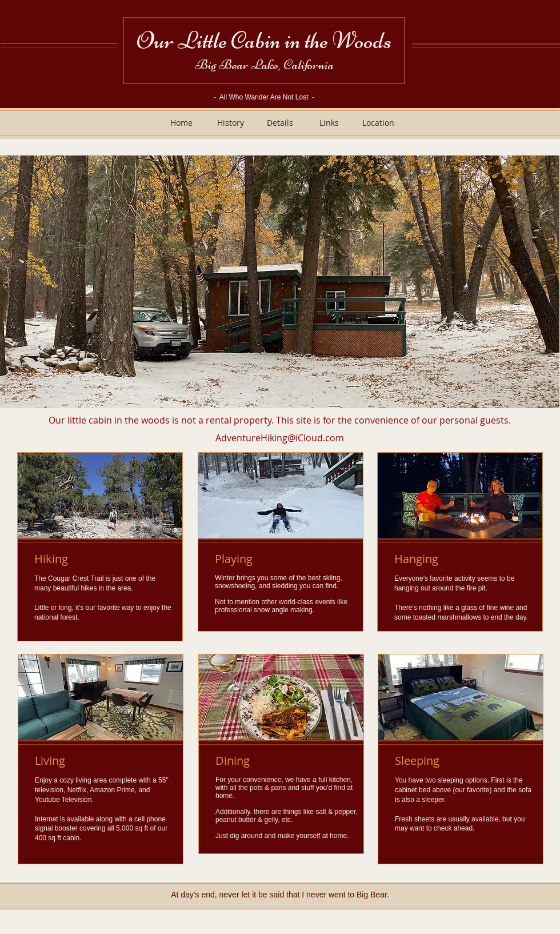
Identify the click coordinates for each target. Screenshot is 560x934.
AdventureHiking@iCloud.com (280, 438)
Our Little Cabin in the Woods (264, 40)
